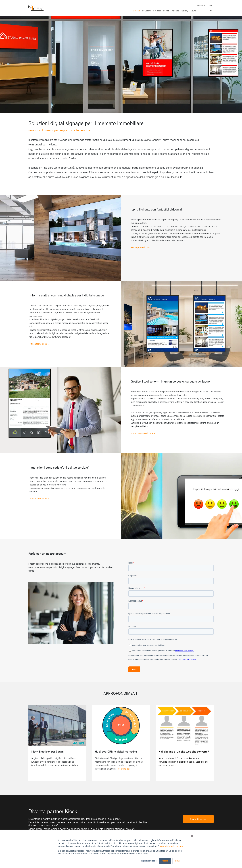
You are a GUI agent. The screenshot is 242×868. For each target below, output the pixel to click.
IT (207, 11)
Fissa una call (123, 769)
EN (211, 11)
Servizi (166, 11)
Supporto (201, 5)
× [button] (192, 836)
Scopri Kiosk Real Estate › (144, 433)
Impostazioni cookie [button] (149, 861)
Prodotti (157, 11)
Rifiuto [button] (178, 861)
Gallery (185, 11)
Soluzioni (146, 11)
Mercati (136, 11)
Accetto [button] (165, 861)
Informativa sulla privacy (171, 846)
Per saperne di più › (140, 247)
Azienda (175, 11)
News (193, 11)
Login (210, 5)
